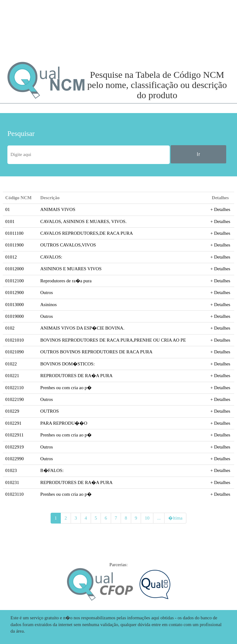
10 (147, 518)
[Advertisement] (41, 31)
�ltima (175, 518)
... (159, 518)
